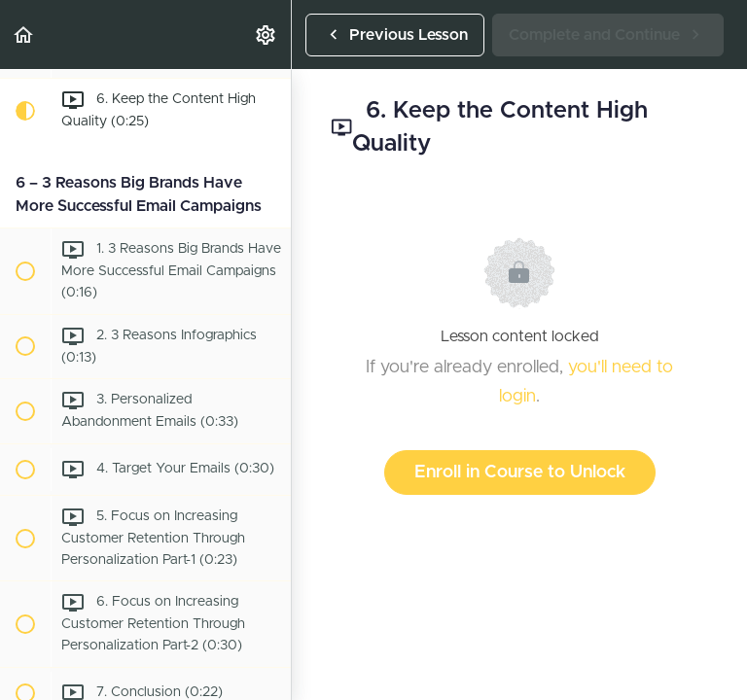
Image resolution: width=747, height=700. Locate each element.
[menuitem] (267, 35)
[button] (24, 35)
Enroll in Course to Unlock (520, 472)
